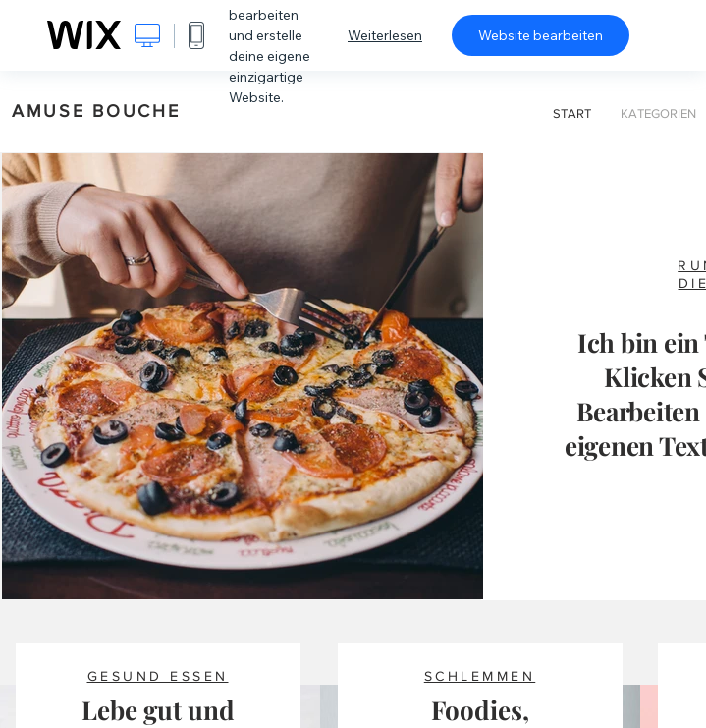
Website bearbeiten (541, 35)
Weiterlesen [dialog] (385, 35)
